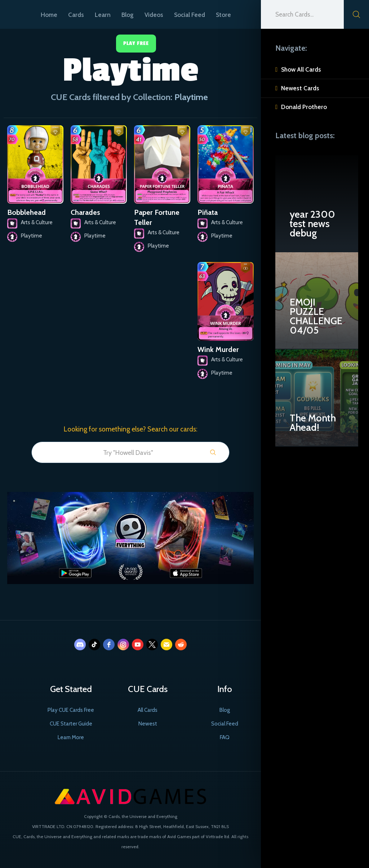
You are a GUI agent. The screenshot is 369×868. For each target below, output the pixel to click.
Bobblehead (26, 212)
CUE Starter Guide (71, 724)
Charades (85, 212)
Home (49, 15)
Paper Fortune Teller (157, 217)
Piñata (208, 212)
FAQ (225, 737)
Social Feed (190, 15)
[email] (166, 645)
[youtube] (138, 645)
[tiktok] (94, 645)
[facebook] (109, 645)
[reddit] (181, 645)
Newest (148, 724)
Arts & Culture (37, 222)
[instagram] (123, 645)
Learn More (71, 737)
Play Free (136, 43)
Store (223, 15)
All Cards (148, 710)
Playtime (32, 236)
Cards (76, 15)
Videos (154, 15)
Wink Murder (218, 349)
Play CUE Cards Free (71, 710)
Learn (103, 15)
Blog (128, 15)
